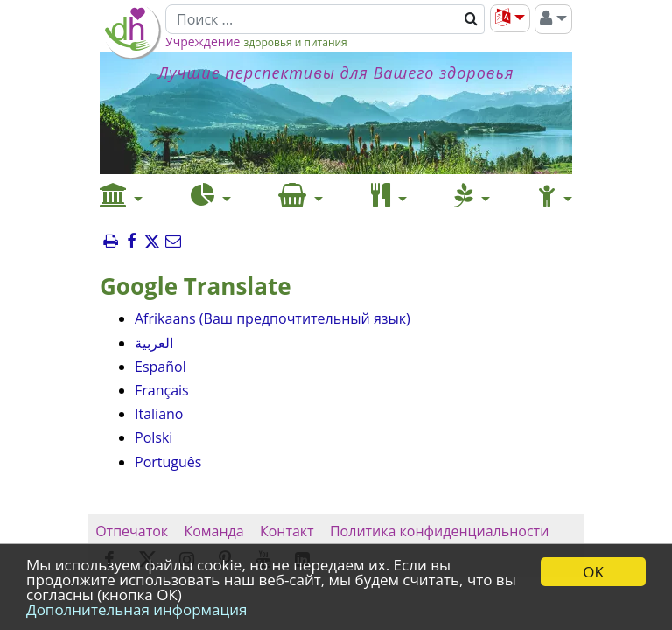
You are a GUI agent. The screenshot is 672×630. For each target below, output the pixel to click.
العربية (154, 343)
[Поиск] (312, 19)
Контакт (287, 531)
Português (168, 462)
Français (162, 390)
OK (593, 572)
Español (161, 367)
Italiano (159, 414)
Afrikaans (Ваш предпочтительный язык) (273, 318)
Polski (154, 437)
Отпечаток (132, 531)
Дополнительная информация (136, 609)
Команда (214, 531)
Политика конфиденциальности (440, 531)
